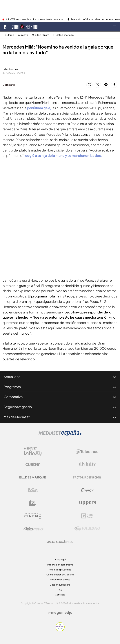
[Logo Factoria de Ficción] (87, 477)
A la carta (23, 35)
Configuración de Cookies (60, 575)
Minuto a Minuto (41, 35)
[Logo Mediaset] (60, 435)
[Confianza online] (60, 630)
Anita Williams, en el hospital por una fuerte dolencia (34, 19)
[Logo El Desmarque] (33, 477)
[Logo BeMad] (33, 503)
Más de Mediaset (60, 417)
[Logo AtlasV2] (33, 529)
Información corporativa (60, 565)
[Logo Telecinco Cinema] (33, 516)
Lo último (9, 35)
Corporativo (60, 397)
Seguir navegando (60, 407)
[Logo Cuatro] (33, 464)
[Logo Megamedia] (62, 613)
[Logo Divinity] (87, 464)
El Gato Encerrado (64, 35)
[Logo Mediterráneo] (60, 542)
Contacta (60, 595)
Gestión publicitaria (60, 585)
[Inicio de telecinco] (5, 27)
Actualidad (60, 377)
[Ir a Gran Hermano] (25, 27)
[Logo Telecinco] (87, 452)
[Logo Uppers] (87, 503)
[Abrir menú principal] (114, 27)
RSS (60, 590)
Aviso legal (60, 560)
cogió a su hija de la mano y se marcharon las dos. (63, 155)
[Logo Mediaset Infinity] (33, 452)
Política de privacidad (60, 570)
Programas (60, 387)
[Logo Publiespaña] (87, 529)
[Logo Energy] (87, 490)
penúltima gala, (39, 108)
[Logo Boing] (33, 490)
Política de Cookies (60, 580)
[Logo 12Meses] (87, 516)
